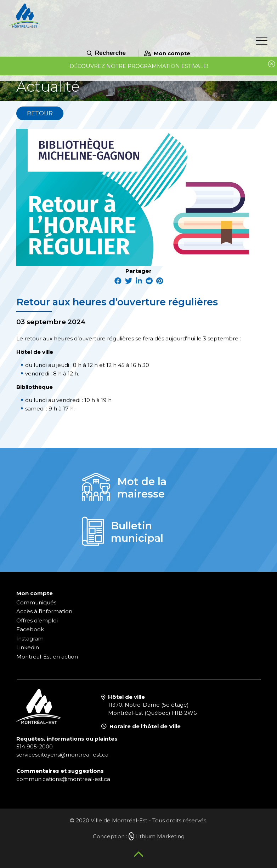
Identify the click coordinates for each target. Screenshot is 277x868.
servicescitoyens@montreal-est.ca (62, 755)
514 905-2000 (35, 746)
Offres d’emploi (37, 620)
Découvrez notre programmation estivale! (139, 66)
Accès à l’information (44, 611)
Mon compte (167, 53)
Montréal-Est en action (47, 657)
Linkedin (28, 647)
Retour (40, 113)
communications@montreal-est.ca (63, 779)
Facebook (30, 629)
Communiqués (36, 602)
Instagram (30, 639)
